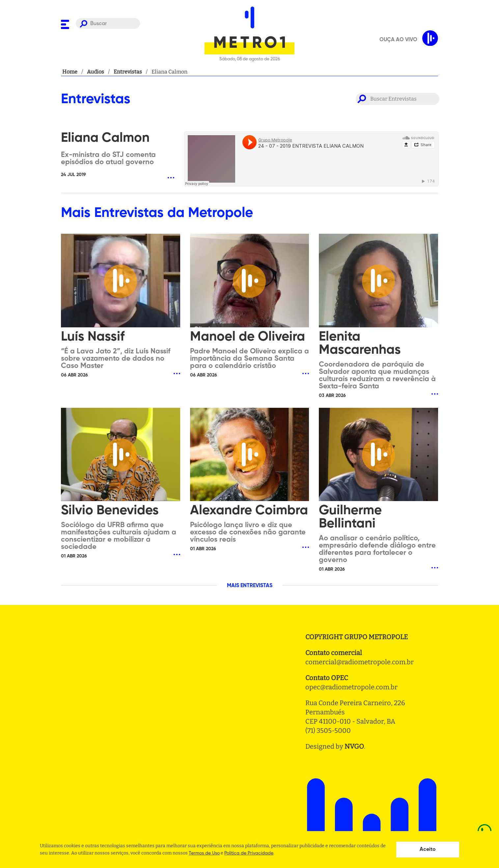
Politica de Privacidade (249, 853)
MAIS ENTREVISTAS (250, 586)
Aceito (428, 850)
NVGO (354, 746)
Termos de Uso (204, 853)
